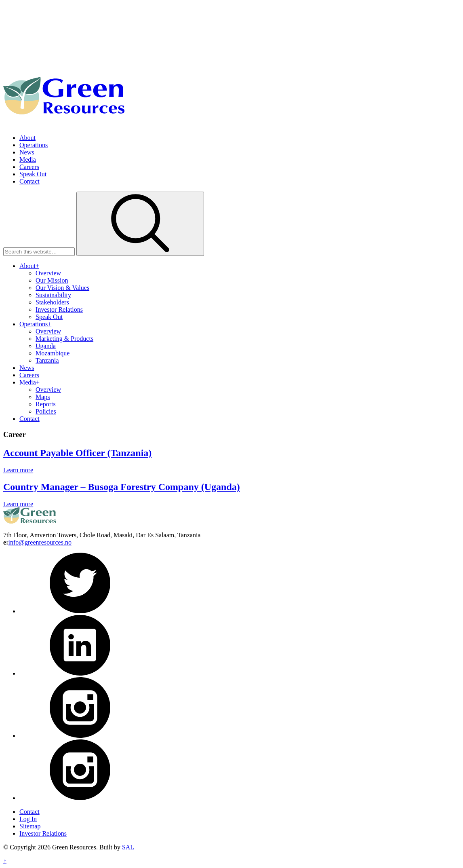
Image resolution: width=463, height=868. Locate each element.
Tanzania (47, 360)
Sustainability (53, 295)
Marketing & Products (64, 339)
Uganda (46, 346)
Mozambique (53, 353)
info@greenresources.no (40, 542)
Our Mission (52, 280)
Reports (46, 404)
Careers (29, 167)
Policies (46, 411)
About (27, 138)
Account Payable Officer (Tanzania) (77, 460)
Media (28, 159)
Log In (28, 819)
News (27, 152)
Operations (34, 145)
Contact (29, 181)
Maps (43, 397)
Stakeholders (52, 302)
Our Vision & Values (62, 288)
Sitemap (30, 826)
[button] (140, 224)
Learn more (18, 477)
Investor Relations (59, 309)
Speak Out (33, 174)
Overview (48, 273)
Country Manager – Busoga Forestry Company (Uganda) (122, 494)
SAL (128, 847)
